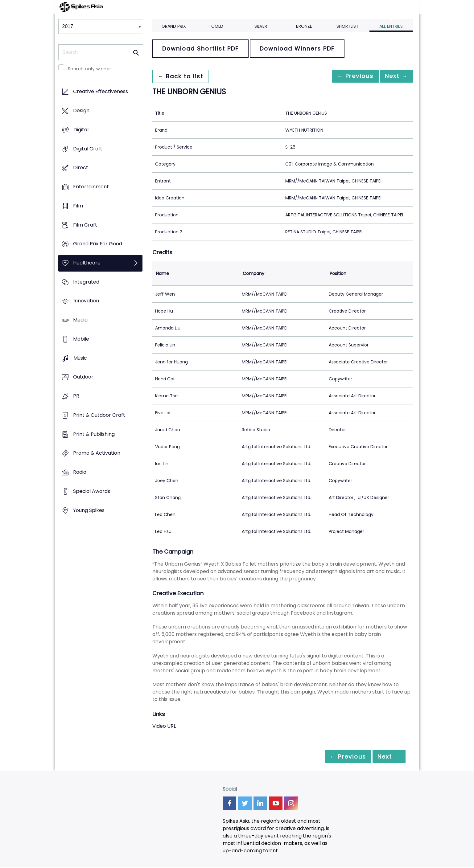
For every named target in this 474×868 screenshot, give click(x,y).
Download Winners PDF (297, 49)
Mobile (81, 339)
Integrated (86, 282)
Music (80, 358)
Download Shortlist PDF (200, 49)
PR (76, 396)
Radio (80, 472)
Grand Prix (174, 26)
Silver (261, 26)
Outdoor (83, 377)
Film (78, 206)
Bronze (304, 26)
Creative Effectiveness (101, 92)
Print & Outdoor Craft (99, 415)
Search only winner (90, 69)
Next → (394, 76)
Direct (81, 168)
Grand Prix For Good (98, 244)
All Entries (391, 26)
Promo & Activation (97, 453)
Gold (217, 26)
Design (81, 111)
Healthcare (87, 263)
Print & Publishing (94, 434)
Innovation (86, 301)
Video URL (164, 726)
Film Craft (85, 225)
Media (80, 320)
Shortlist (348, 26)
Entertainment (91, 187)
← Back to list (183, 76)
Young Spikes (89, 510)
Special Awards (92, 491)
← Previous (348, 76)
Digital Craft (88, 149)
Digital (81, 130)
